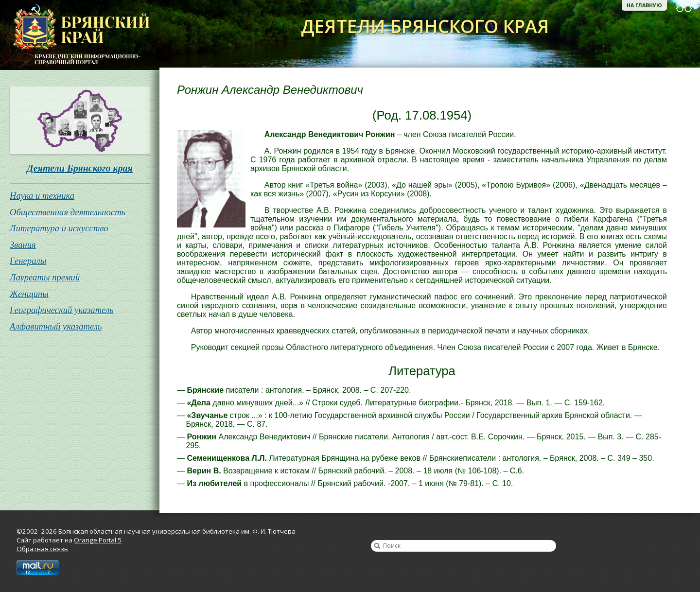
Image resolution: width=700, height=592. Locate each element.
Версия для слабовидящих (684, 9)
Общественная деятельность (68, 212)
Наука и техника (42, 196)
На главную (644, 5)
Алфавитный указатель (56, 326)
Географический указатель (62, 310)
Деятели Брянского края (80, 168)
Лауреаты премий (45, 277)
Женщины (29, 294)
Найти (377, 546)
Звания (23, 245)
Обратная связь (42, 549)
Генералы (28, 261)
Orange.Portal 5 (98, 540)
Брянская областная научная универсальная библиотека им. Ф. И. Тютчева (75, 35)
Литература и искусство (59, 228)
